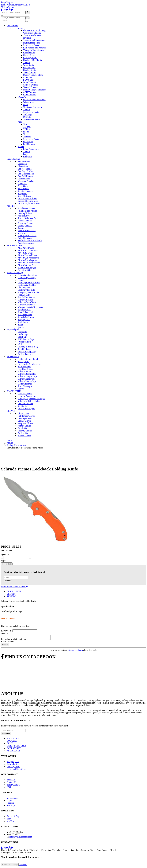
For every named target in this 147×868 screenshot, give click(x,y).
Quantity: (5, 554)
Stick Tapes (23, 322)
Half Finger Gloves (26, 416)
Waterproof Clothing (32, 33)
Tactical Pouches (25, 354)
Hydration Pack (24, 342)
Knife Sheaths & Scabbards (30, 240)
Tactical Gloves (24, 433)
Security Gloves (25, 431)
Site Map (11, 806)
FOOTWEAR (13, 739)
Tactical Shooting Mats (28, 201)
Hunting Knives (25, 213)
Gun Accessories (25, 169)
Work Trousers (30, 82)
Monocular (22, 184)
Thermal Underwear (32, 35)
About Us (11, 780)
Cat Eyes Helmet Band (28, 359)
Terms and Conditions (16, 770)
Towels (21, 327)
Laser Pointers (24, 179)
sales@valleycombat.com (21, 838)
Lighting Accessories (27, 396)
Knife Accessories (26, 243)
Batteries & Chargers (27, 268)
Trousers (27, 137)
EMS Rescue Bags (26, 339)
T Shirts (27, 63)
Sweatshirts (28, 142)
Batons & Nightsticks (27, 275)
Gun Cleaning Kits (26, 174)
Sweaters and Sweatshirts (34, 40)
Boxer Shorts (29, 53)
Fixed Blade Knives (26, 208)
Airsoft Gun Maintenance (29, 263)
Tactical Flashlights (26, 408)
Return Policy (13, 765)
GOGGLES (12, 742)
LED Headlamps (25, 394)
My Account (12, 799)
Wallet (20, 344)
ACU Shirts (28, 77)
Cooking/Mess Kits (26, 290)
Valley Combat (8, 7)
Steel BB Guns (24, 196)
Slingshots (22, 193)
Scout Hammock (25, 315)
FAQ (9, 788)
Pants (26, 154)
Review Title (7, 631)
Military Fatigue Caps (27, 376)
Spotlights (22, 406)
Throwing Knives (25, 223)
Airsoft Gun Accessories (28, 258)
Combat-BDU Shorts (32, 60)
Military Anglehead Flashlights (31, 399)
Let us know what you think (13, 640)
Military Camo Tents (27, 302)
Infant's (21, 147)
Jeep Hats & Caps (25, 369)
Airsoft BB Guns (25, 253)
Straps (20, 324)
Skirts (26, 105)
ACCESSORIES (14, 749)
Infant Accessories (31, 149)
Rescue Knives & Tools (28, 218)
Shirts (26, 134)
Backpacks (22, 332)
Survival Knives (25, 221)
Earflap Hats (23, 362)
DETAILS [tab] (11, 594)
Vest (25, 124)
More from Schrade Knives (14, 587)
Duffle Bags (23, 334)
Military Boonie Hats (27, 374)
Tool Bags (22, 337)
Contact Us (19, 5)
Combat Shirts (29, 70)
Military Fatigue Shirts (33, 75)
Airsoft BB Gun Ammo (28, 250)
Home (4, 5)
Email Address (8, 642)
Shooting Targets (25, 191)
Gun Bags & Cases (26, 171)
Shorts (26, 132)
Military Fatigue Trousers (34, 90)
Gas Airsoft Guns (25, 270)
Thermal (27, 127)
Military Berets (24, 371)
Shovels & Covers (26, 317)
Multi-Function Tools (27, 235)
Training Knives (25, 226)
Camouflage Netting (27, 278)
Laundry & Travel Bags (28, 347)
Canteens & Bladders (27, 285)
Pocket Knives (24, 216)
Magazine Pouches (26, 181)
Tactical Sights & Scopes (29, 203)
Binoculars (22, 164)
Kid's (20, 122)
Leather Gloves (24, 421)
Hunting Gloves (25, 418)
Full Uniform (29, 144)
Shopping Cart (13, 762)
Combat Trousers (31, 85)
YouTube (11, 822)
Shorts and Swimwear (33, 107)
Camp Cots (23, 280)
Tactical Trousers (31, 87)
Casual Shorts (29, 55)
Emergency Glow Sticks (28, 292)
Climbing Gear (24, 287)
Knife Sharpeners (25, 238)
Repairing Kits (24, 310)
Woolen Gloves (24, 436)
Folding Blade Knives (27, 211)
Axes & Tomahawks (27, 231)
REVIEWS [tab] (11, 596)
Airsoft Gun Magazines (28, 260)
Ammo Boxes (24, 161)
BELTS (10, 744)
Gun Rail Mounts (25, 176)
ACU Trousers (30, 92)
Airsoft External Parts (27, 255)
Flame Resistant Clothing (34, 30)
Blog (9, 819)
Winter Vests (29, 102)
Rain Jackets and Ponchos (35, 48)
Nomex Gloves (24, 426)
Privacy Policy (13, 785)
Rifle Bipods (23, 189)
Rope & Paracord (25, 312)
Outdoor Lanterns (25, 404)
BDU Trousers (30, 95)
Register (10, 2)
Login (4, 2)
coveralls (27, 38)
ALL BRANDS (13, 752)
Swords (21, 228)
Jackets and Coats (31, 45)
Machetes (22, 233)
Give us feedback (75, 651)
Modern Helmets (25, 384)
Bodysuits (28, 156)
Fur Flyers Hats (24, 366)
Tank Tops (28, 114)
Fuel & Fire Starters (26, 297)
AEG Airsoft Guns (26, 248)
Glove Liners (23, 413)
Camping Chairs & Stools (29, 282)
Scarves (21, 389)
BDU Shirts (28, 80)
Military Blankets (25, 300)
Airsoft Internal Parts (27, 265)
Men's (20, 28)
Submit (8, 581)
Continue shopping (10, 865)
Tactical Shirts (29, 72)
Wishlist (10, 5)
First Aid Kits (24, 295)
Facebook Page (13, 817)
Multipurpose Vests (32, 43)
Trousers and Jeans (31, 119)
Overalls (27, 117)
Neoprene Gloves (25, 423)
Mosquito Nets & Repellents (30, 307)
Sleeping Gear (24, 320)
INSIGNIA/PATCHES (16, 747)
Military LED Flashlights (29, 401)
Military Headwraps (26, 379)
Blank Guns (23, 166)
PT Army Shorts (30, 58)
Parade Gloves (24, 428)
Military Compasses (26, 305)
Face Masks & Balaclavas (29, 364)
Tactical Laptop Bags (27, 352)
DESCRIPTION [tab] (14, 591)
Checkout (23, 865)
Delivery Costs (13, 767)
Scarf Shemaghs (25, 386)
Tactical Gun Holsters (27, 198)
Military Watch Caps (27, 381)
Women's (22, 97)
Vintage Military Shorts (34, 50)
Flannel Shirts (29, 67)
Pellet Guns (23, 186)
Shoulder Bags (24, 349)
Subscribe (6, 734)
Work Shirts (28, 65)
